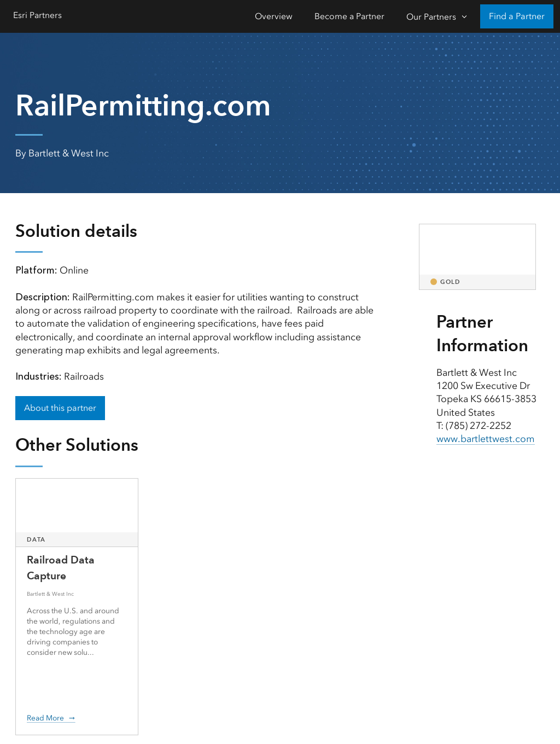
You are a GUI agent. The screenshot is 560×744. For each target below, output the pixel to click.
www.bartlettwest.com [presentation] (486, 439)
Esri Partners (37, 15)
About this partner (60, 408)
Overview (274, 16)
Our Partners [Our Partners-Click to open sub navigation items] (431, 17)
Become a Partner (349, 16)
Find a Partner (517, 16)
